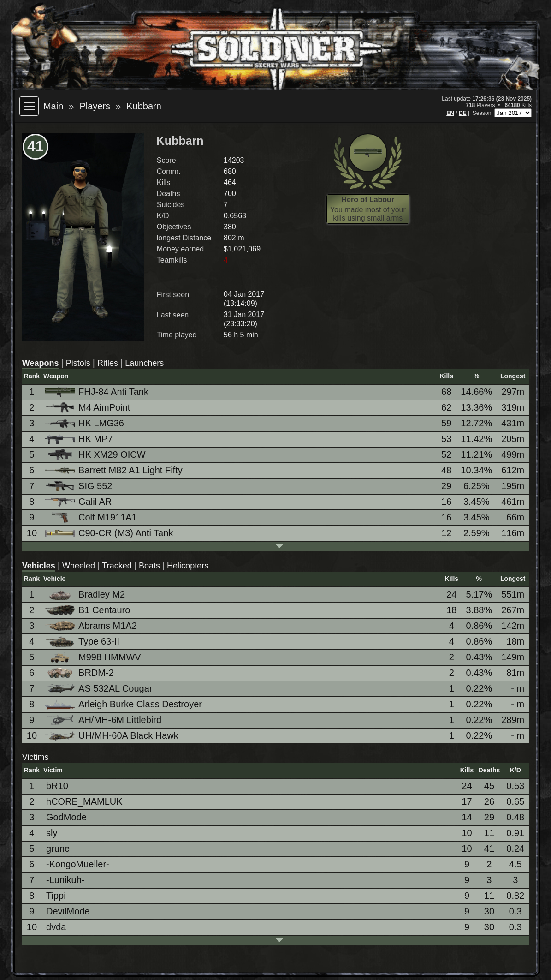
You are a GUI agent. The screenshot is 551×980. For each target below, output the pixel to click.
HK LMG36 (85, 423)
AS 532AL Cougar (99, 688)
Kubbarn (144, 106)
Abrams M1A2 (92, 626)
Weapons (41, 363)
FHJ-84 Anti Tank (97, 392)
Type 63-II (83, 642)
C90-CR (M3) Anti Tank (110, 533)
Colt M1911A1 (92, 517)
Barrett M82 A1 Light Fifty (114, 470)
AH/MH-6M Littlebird (104, 720)
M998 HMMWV (94, 657)
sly (52, 833)
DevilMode (68, 911)
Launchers (144, 363)
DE (463, 113)
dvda (56, 927)
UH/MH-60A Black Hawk (112, 735)
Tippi (56, 896)
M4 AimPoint (88, 408)
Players (95, 106)
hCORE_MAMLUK (84, 801)
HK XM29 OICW (96, 455)
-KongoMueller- (78, 864)
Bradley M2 (86, 595)
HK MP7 (79, 439)
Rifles (108, 363)
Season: (483, 113)
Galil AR (79, 502)
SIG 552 (79, 486)
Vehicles (39, 566)
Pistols (78, 363)
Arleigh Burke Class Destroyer (124, 704)
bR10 (57, 786)
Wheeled (79, 566)
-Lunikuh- (65, 880)
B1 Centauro (88, 610)
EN (450, 113)
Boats (149, 566)
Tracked (117, 566)
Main (53, 106)
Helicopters (188, 566)
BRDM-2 (80, 673)
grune (58, 849)
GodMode (66, 817)
